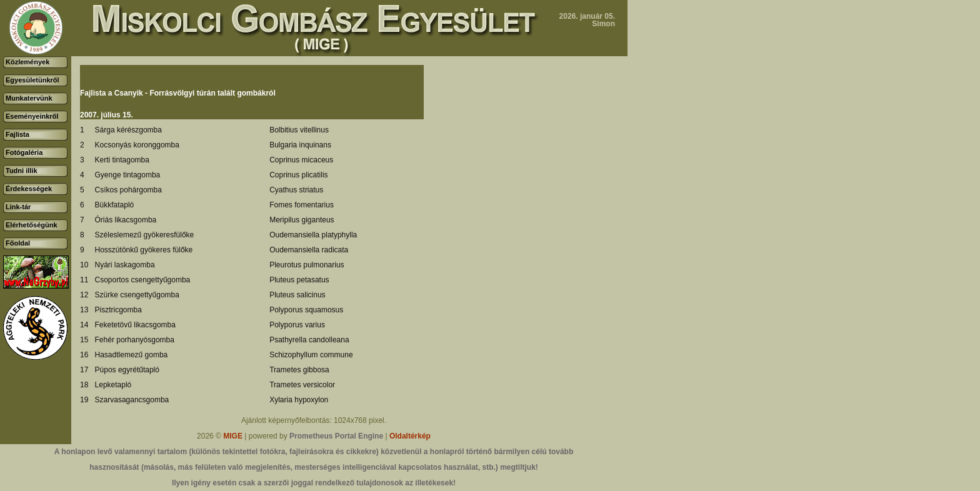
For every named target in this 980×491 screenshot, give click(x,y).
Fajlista (17, 134)
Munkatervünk (29, 98)
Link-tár (18, 207)
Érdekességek (29, 189)
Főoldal (18, 243)
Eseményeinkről (32, 116)
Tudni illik (22, 171)
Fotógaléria (24, 152)
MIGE (233, 436)
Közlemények (27, 62)
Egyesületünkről (32, 80)
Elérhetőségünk (32, 225)
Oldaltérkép (410, 436)
